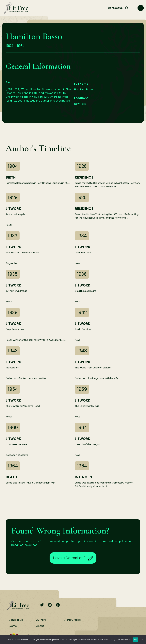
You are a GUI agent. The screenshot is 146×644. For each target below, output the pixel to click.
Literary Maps (72, 620)
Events (13, 626)
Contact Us (115, 8)
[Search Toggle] (127, 8)
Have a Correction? (73, 558)
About (40, 626)
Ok (136, 640)
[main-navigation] (141, 8)
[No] (142, 640)
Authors (41, 620)
